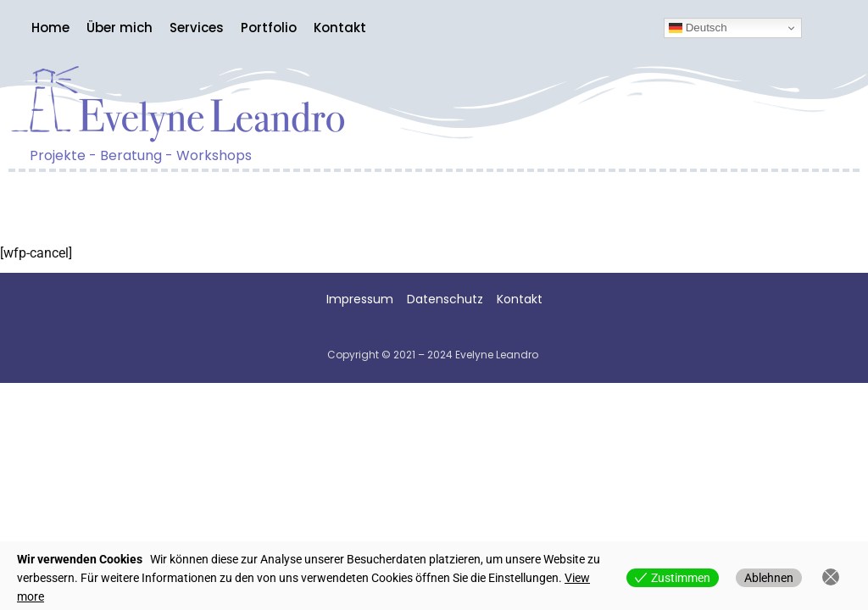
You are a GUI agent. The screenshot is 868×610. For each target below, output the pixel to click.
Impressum (360, 299)
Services (197, 28)
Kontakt (340, 28)
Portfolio (269, 28)
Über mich (120, 28)
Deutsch (698, 28)
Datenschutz (450, 299)
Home (50, 28)
